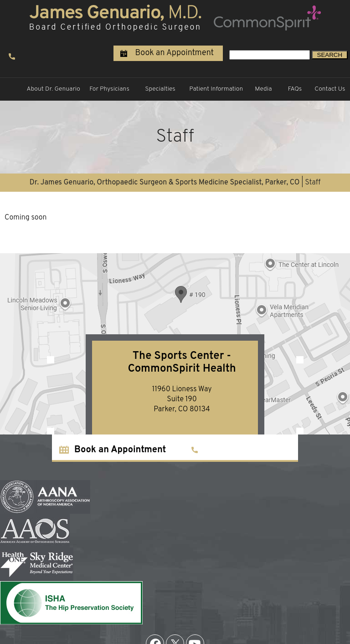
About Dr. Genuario (53, 89)
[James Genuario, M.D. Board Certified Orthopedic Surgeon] (115, 17)
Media (263, 89)
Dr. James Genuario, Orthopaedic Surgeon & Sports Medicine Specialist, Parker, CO (165, 183)
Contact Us (330, 89)
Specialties (160, 89)
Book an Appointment (174, 53)
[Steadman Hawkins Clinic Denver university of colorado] (267, 17)
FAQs (295, 89)
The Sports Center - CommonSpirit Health (182, 363)
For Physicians (109, 89)
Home (12, 89)
